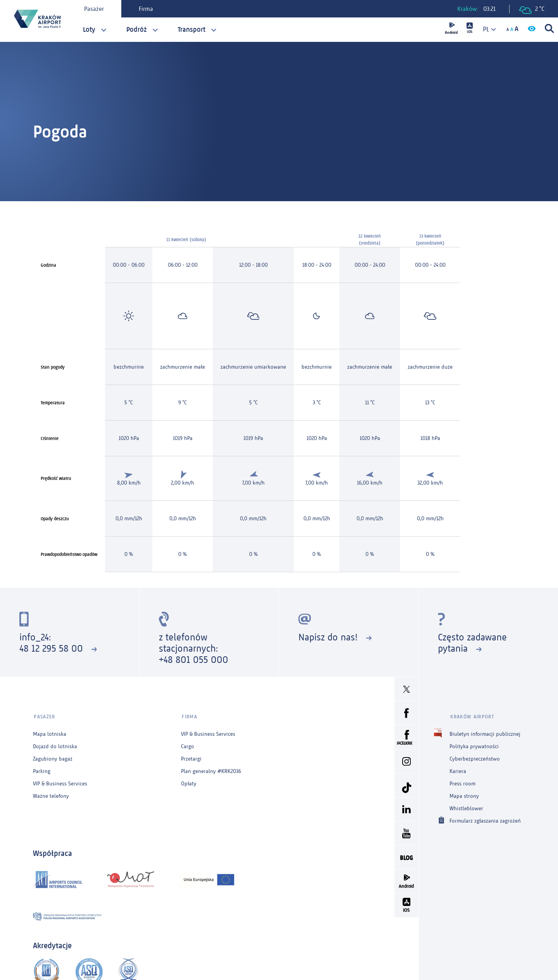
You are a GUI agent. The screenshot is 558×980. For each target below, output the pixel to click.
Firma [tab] (147, 9)
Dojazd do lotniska (55, 744)
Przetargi (191, 757)
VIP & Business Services (60, 782)
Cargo (188, 744)
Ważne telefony (51, 794)
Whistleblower (466, 807)
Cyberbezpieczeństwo (475, 757)
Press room (462, 782)
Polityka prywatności (474, 744)
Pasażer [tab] (95, 9)
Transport (192, 29)
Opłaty (189, 782)
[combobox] (486, 29)
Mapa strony (464, 794)
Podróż (137, 29)
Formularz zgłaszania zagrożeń (485, 819)
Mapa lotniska (50, 732)
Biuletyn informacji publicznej (485, 732)
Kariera (458, 769)
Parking (42, 769)
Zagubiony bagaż (53, 757)
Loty (89, 29)
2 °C (532, 9)
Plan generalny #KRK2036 (211, 769)
